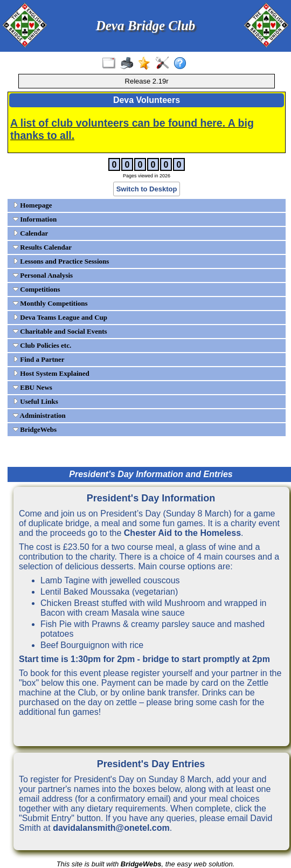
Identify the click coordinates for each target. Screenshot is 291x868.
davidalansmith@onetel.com (111, 828)
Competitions (37, 289)
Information (35, 219)
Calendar (30, 233)
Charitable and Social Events (60, 331)
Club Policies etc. (42, 345)
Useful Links (36, 401)
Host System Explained (51, 373)
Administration (39, 415)
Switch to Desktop (147, 189)
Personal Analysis (43, 275)
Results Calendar (42, 247)
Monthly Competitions (50, 303)
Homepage (32, 205)
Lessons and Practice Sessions (61, 261)
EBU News (33, 387)
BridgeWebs (35, 429)
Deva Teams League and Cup (60, 317)
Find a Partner (39, 359)
